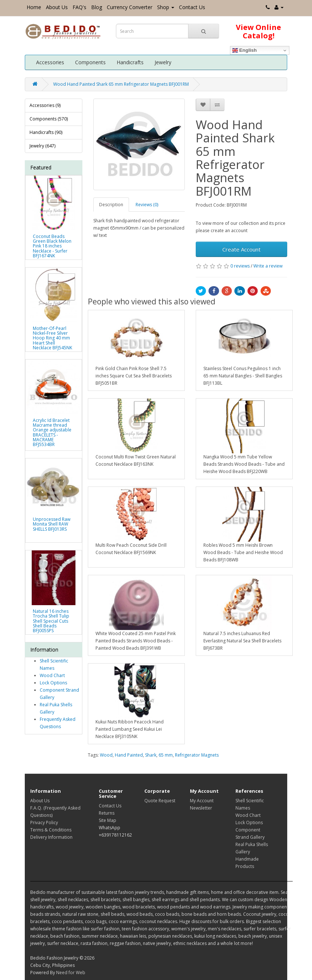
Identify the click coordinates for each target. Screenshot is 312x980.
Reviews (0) (147, 205)
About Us (57, 7)
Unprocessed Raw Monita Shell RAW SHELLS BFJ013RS (52, 524)
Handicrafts (130, 62)
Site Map (108, 820)
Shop (166, 7)
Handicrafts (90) (46, 132)
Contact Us (192, 7)
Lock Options (53, 683)
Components (90, 62)
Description (111, 205)
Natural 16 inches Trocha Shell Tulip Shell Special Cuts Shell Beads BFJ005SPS (51, 621)
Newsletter (201, 808)
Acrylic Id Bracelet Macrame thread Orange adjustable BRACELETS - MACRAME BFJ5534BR (52, 432)
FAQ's (79, 7)
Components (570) (49, 119)
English (245, 50)
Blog (97, 7)
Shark (151, 755)
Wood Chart (52, 675)
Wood (106, 755)
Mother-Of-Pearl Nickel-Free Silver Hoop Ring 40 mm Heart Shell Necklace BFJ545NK (52, 338)
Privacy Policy (44, 823)
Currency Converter (130, 7)
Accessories (50, 62)
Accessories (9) (45, 105)
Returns (107, 813)
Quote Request (160, 801)
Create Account (241, 249)
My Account (202, 801)
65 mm (166, 755)
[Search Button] (204, 31)
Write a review (268, 266)
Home (34, 7)
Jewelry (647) (42, 146)
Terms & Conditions (51, 830)
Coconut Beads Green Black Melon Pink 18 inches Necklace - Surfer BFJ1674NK (52, 246)
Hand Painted (129, 755)
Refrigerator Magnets (197, 755)
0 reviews (240, 266)
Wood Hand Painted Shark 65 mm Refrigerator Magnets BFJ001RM (121, 84)
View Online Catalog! (258, 31)
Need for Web (71, 973)
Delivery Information (51, 837)
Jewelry (163, 62)
